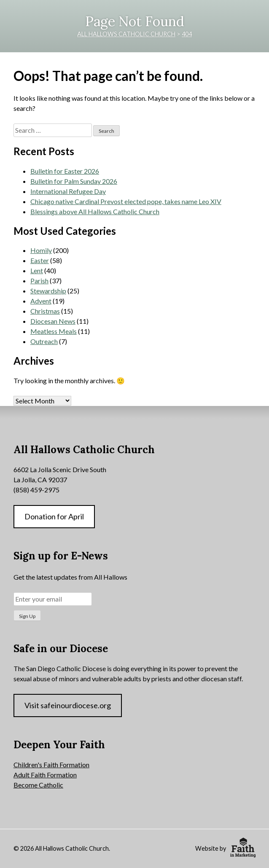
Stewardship (48, 291)
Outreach (44, 341)
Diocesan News (53, 321)
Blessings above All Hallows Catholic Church (95, 211)
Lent (37, 270)
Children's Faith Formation (51, 765)
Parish (39, 281)
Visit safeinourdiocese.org (68, 705)
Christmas (45, 311)
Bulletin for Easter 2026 (65, 171)
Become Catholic (38, 785)
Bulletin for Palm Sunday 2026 (74, 181)
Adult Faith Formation (45, 775)
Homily (41, 250)
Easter (40, 260)
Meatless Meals (54, 331)
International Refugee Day (68, 191)
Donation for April (54, 516)
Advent (41, 301)
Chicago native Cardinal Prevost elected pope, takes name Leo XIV (126, 201)
